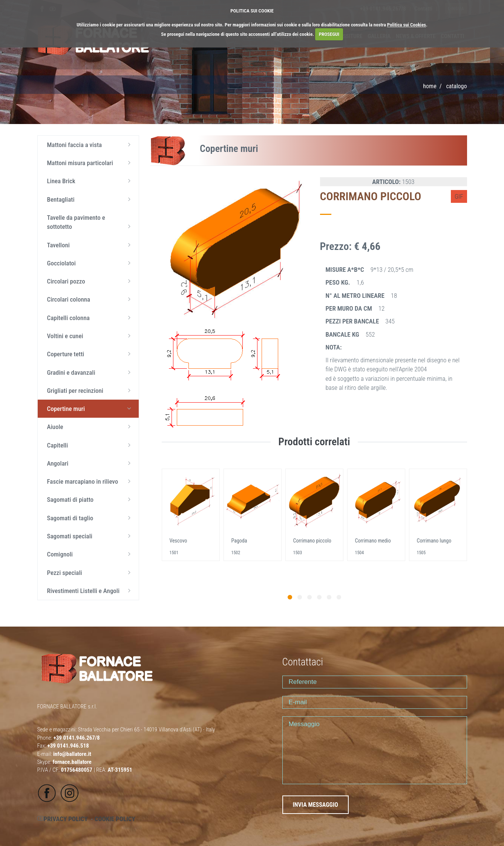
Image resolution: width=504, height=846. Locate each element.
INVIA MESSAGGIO (316, 805)
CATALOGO (456, 86)
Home (430, 86)
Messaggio (375, 750)
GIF (459, 196)
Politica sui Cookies (407, 25)
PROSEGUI (329, 34)
